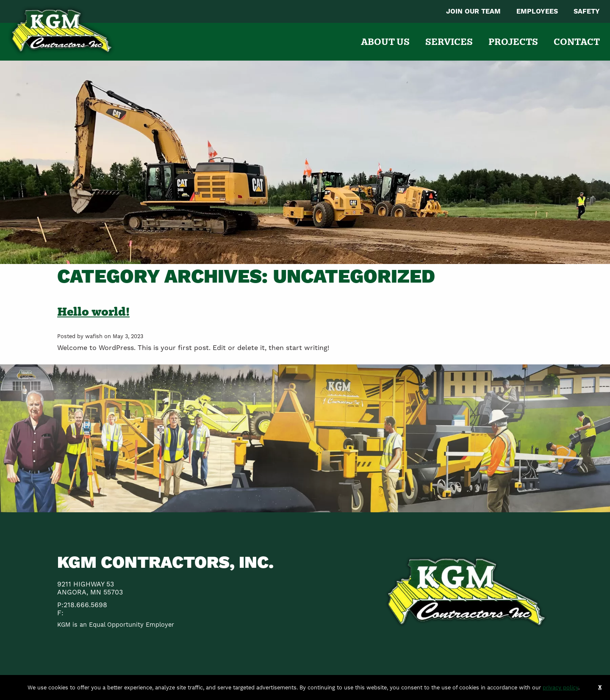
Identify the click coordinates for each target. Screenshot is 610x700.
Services (449, 42)
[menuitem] (473, 11)
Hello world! (93, 311)
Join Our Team (473, 11)
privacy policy (560, 687)
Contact (577, 42)
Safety (587, 11)
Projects (513, 42)
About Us (385, 42)
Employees (537, 11)
